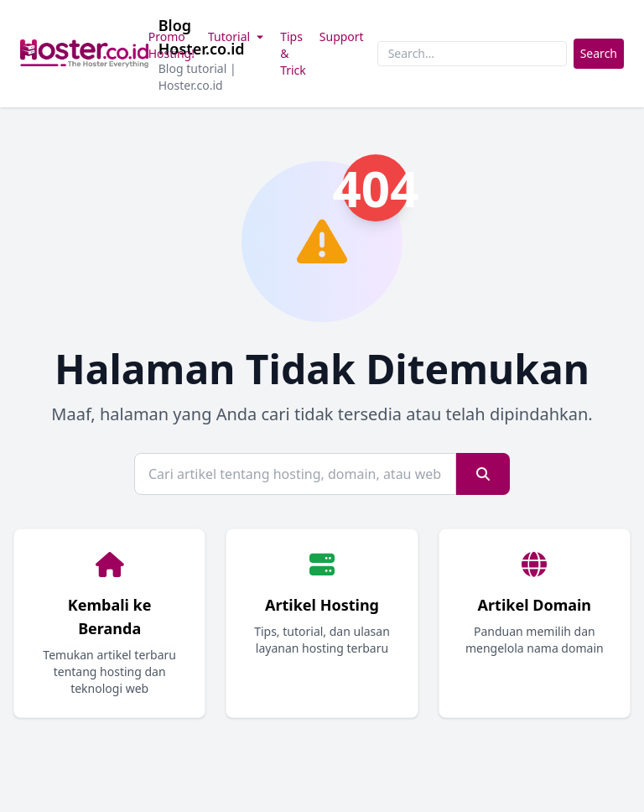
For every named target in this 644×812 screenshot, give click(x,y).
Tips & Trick (293, 53)
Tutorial (237, 36)
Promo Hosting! (171, 45)
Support (342, 36)
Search (599, 53)
